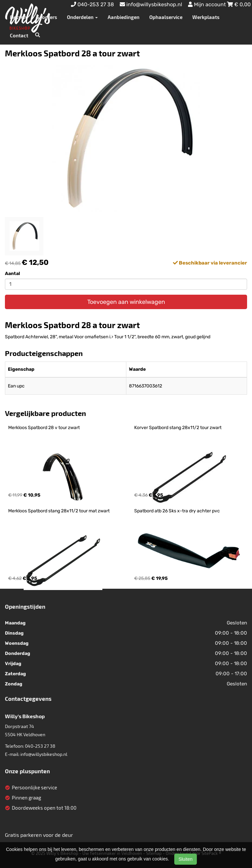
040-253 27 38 (40, 746)
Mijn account (208, 4)
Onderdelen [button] (82, 17)
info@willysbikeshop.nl (44, 754)
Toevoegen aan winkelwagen (126, 302)
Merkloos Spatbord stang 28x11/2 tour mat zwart (59, 511)
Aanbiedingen (124, 17)
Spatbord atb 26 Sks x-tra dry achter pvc (177, 511)
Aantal (12, 274)
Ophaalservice (166, 17)
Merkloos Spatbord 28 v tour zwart (44, 428)
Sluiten (186, 859)
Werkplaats (206, 17)
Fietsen (18, 17)
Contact (19, 35)
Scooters (47, 17)
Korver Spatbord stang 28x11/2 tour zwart (178, 428)
